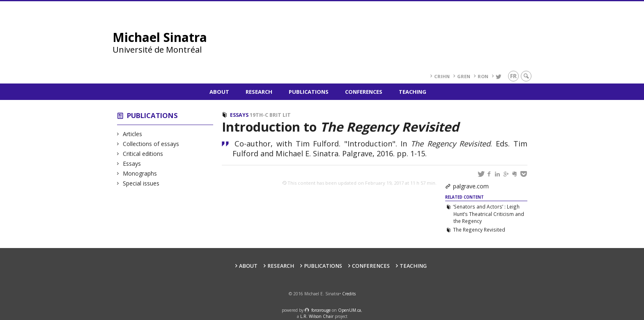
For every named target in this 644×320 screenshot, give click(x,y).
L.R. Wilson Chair (317, 316)
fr (513, 76)
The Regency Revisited (479, 230)
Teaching (413, 92)
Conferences (364, 92)
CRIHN (442, 76)
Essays (132, 163)
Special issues (141, 183)
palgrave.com (471, 186)
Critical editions (143, 154)
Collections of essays (151, 144)
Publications (309, 92)
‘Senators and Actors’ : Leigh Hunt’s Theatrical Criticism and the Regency (488, 214)
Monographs (140, 173)
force (321, 310)
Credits (349, 294)
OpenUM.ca (350, 310)
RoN (483, 76)
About (219, 92)
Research (259, 92)
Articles (133, 134)
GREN (464, 76)
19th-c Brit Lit (270, 115)
